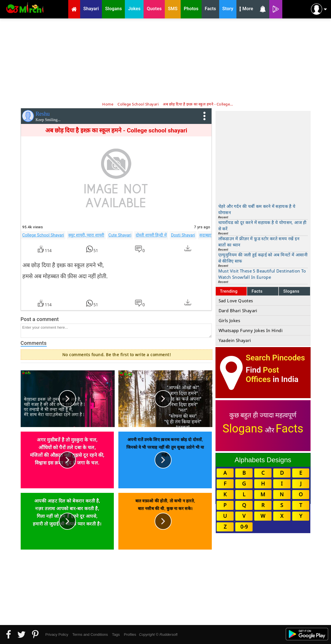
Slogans (291, 291)
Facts (257, 291)
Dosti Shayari (183, 235)
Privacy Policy (57, 635)
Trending (229, 291)
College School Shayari (43, 235)
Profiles (130, 635)
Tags (116, 635)
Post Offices (262, 375)
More (246, 9)
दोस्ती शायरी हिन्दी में (151, 235)
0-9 (244, 527)
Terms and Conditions (90, 635)
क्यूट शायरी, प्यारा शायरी (86, 235)
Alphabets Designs (263, 460)
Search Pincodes (275, 358)
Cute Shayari (120, 235)
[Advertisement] (166, 60)
